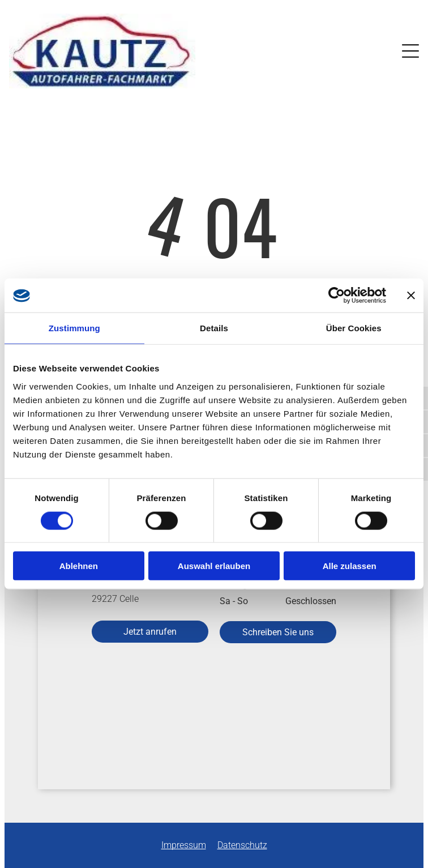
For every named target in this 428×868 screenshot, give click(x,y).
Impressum (184, 845)
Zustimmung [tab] (74, 328)
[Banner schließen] (411, 296)
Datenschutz (242, 845)
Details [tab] (214, 328)
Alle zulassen (350, 566)
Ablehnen (79, 566)
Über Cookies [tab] (354, 328)
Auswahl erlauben (214, 566)
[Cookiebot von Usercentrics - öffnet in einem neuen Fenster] (337, 296)
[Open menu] (410, 51)
